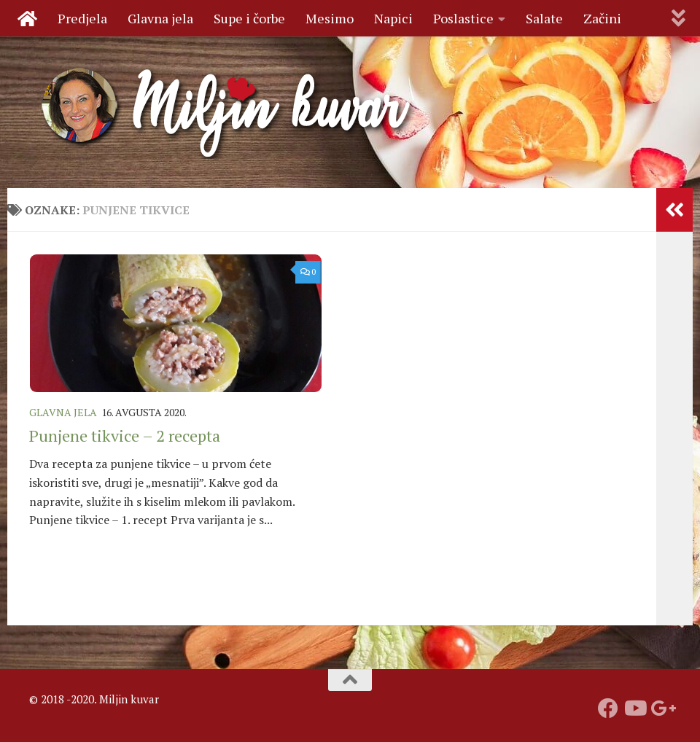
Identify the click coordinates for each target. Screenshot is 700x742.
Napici (393, 18)
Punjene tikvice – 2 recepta (125, 436)
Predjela (82, 18)
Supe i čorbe (249, 18)
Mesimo (330, 18)
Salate (544, 18)
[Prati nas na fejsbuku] (608, 708)
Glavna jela (160, 18)
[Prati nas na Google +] (661, 708)
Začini (602, 18)
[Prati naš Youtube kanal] (634, 708)
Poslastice (463, 18)
